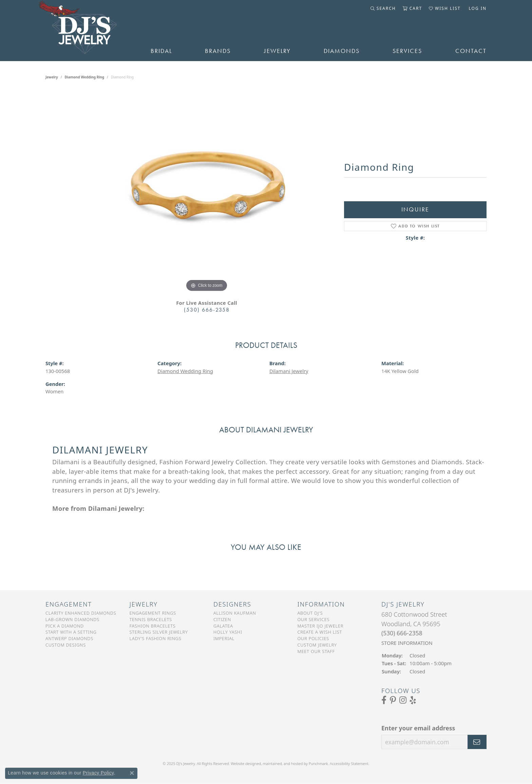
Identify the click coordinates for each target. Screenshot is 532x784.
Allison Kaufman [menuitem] (235, 613)
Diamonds (342, 51)
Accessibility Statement (349, 763)
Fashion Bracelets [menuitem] (153, 626)
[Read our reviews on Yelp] (413, 700)
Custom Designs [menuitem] (66, 645)
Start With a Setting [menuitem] (71, 632)
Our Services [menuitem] (314, 619)
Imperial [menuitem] (224, 638)
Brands (218, 51)
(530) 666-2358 (207, 310)
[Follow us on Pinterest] (393, 700)
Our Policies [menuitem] (313, 638)
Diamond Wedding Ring (85, 77)
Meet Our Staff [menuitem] (316, 651)
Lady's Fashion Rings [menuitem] (156, 638)
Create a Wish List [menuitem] (320, 632)
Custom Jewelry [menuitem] (317, 645)
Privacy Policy (98, 773)
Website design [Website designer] (244, 763)
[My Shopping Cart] (412, 8)
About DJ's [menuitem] (310, 613)
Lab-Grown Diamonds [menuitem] (72, 619)
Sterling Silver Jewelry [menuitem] (159, 632)
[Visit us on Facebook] (384, 700)
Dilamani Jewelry (289, 371)
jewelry (52, 77)
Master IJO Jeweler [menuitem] (321, 626)
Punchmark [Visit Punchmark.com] (318, 763)
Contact (471, 51)
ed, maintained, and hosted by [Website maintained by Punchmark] (282, 763)
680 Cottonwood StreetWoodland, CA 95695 (414, 628)
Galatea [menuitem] (223, 626)
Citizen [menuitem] (222, 619)
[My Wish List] (445, 8)
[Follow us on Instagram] (403, 700)
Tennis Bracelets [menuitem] (151, 619)
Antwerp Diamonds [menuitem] (69, 638)
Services (407, 51)
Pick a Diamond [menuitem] (65, 626)
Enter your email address (418, 728)
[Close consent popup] (132, 773)
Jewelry (277, 51)
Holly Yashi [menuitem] (228, 632)
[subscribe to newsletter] (477, 742)
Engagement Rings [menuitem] (153, 613)
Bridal (161, 51)
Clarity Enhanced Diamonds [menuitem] (81, 613)
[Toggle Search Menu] (383, 8)
